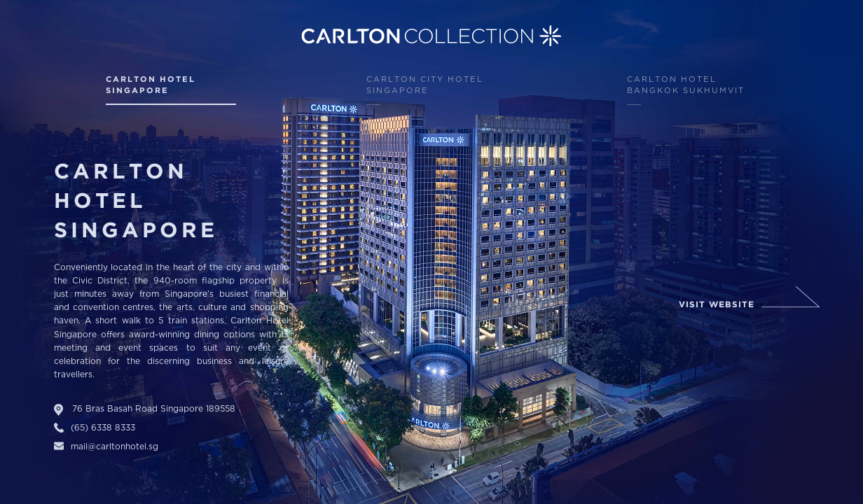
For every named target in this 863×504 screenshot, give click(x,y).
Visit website (717, 305)
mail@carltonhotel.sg (115, 447)
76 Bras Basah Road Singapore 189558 (154, 409)
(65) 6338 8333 (103, 428)
